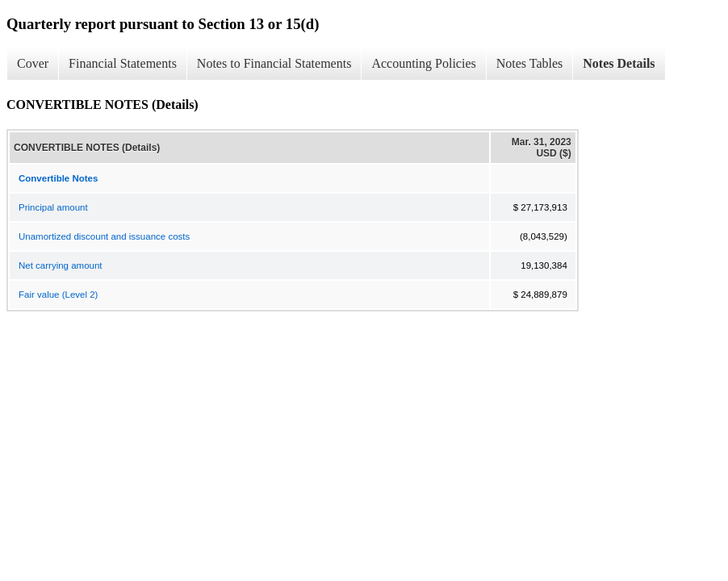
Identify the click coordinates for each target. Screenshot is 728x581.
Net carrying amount (61, 265)
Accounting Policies (423, 63)
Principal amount (53, 207)
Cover (33, 63)
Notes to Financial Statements (274, 63)
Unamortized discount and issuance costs (104, 236)
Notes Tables (530, 63)
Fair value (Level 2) (58, 295)
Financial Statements (123, 63)
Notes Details (619, 63)
